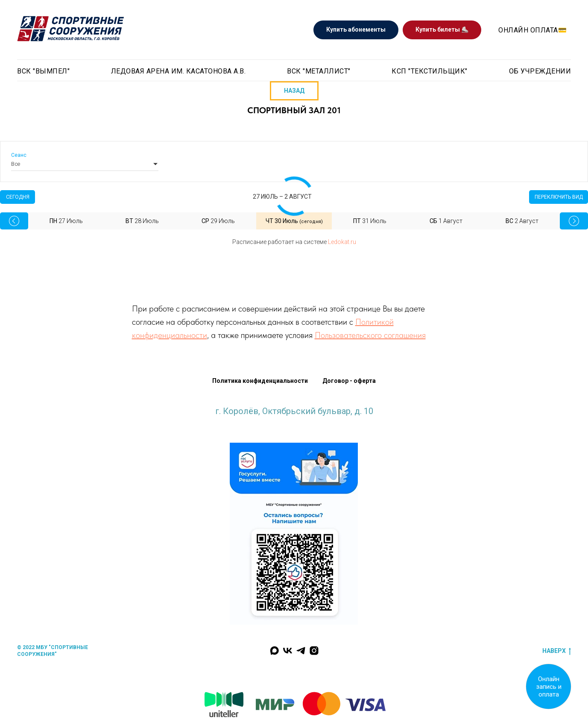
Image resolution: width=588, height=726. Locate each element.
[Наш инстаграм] (314, 651)
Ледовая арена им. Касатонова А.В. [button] (178, 71)
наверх (557, 651)
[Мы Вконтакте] (288, 651)
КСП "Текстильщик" (430, 71)
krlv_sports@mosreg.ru (294, 420)
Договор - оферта (349, 381)
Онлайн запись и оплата (549, 687)
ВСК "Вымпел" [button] (43, 71)
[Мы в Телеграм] (301, 651)
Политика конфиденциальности (260, 381)
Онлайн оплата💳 (532, 30)
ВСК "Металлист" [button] (319, 71)
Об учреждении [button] (540, 71)
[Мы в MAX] (274, 651)
